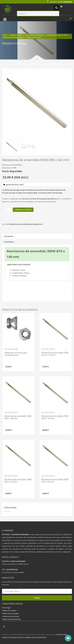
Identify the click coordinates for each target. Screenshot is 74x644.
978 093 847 (68, 2)
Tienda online (16, 35)
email (21, 572)
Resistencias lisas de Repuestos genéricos (26, 224)
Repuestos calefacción (57, 35)
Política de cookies (9, 610)
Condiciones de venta (11, 616)
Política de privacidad (10, 613)
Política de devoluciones (12, 619)
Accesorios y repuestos (35, 35)
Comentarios (9, 242)
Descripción (9, 236)
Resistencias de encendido (13, 38)
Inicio (5, 35)
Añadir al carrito (23, 210)
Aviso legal (6, 608)
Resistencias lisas (34, 38)
